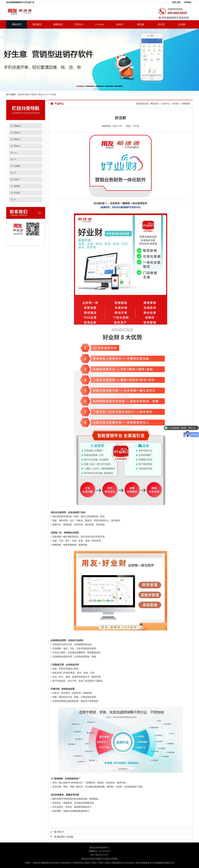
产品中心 (79, 24)
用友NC (35, 95)
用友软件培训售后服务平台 (93, 859)
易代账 (141, 24)
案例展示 (37, 24)
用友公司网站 (112, 859)
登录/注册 (176, 2)
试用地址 (188, 2)
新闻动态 (58, 24)
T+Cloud (99, 24)
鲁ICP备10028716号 (99, 855)
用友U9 (28, 95)
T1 (15, 199)
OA (46, 95)
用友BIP (21, 95)
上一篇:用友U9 (57, 832)
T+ (49, 95)
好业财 (182, 24)
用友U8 (41, 95)
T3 (15, 173)
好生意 (161, 24)
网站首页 (17, 24)
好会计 (120, 24)
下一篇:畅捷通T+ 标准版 (62, 837)
